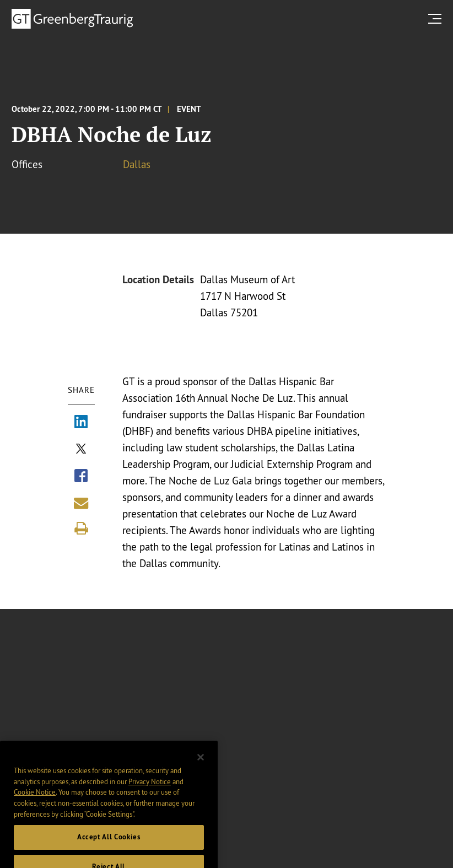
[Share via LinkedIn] (81, 423)
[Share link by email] (81, 503)
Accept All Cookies (109, 846)
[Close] (201, 765)
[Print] (81, 529)
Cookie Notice (35, 801)
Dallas (137, 164)
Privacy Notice (150, 790)
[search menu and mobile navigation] (437, 18)
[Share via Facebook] (81, 477)
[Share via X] (81, 450)
